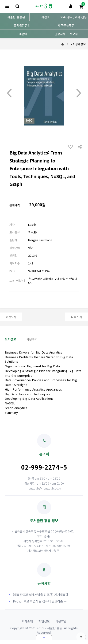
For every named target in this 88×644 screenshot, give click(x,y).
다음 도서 (77, 317)
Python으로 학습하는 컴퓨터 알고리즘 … (40, 601)
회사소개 (27, 621)
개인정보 (44, 621)
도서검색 (44, 17)
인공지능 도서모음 (66, 34)
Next (79, 93)
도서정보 (10, 339)
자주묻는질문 (66, 25)
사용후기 (32, 339)
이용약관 (61, 621)
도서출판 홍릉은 (15, 17)
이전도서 (11, 317)
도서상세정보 (78, 44)
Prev (9, 93)
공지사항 (44, 574)
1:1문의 (22, 34)
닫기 (44, 637)
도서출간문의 (22, 25)
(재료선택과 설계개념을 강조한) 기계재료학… (42, 595)
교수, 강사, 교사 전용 (73, 17)
